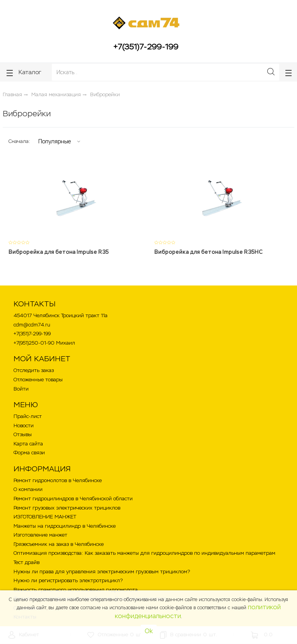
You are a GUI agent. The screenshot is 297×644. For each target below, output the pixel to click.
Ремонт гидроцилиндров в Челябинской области (73, 499)
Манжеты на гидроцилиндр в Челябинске (65, 526)
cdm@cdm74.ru (32, 325)
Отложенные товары (38, 380)
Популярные (55, 141)
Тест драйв (26, 562)
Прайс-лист (28, 416)
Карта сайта (28, 444)
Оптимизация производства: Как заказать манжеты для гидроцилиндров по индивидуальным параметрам (144, 553)
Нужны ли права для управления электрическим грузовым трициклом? (102, 572)
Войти (21, 389)
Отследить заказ (34, 370)
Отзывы (23, 434)
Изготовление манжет (40, 535)
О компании (28, 489)
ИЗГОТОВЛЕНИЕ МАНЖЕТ (45, 517)
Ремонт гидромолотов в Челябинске (58, 480)
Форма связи (29, 453)
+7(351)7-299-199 (146, 47)
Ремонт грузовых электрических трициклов (67, 508)
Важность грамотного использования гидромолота (76, 590)
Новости (24, 426)
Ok (149, 631)
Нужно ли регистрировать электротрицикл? (68, 580)
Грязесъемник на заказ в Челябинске (59, 544)
